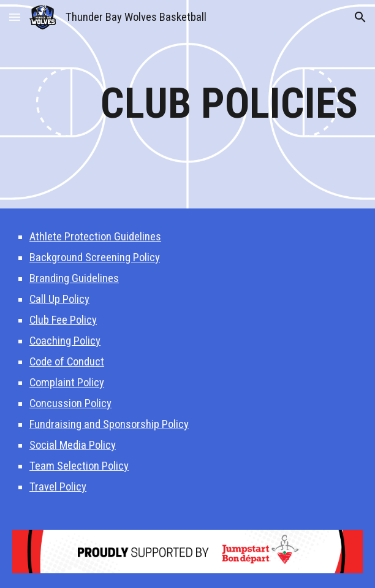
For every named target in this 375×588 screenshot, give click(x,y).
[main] (187, 104)
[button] (15, 17)
